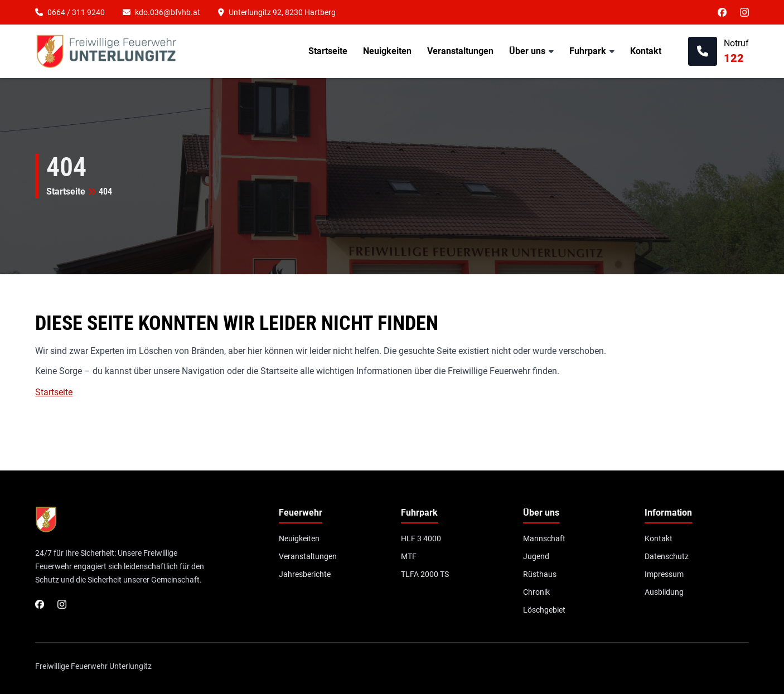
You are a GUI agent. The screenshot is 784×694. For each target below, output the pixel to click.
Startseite (328, 51)
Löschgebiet (544, 610)
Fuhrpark (588, 51)
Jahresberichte (305, 574)
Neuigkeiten (387, 51)
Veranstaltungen (460, 51)
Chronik (536, 592)
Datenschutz (667, 556)
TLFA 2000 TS (425, 574)
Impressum (664, 574)
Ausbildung (664, 592)
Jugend (536, 556)
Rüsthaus (540, 574)
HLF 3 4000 (421, 538)
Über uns (527, 51)
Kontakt (646, 51)
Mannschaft (544, 538)
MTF (409, 556)
